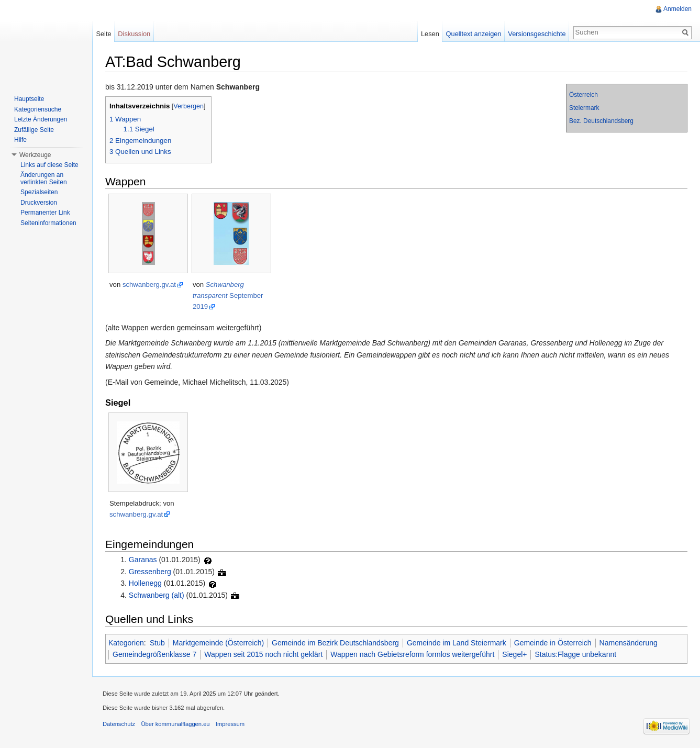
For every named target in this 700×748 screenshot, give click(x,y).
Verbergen (188, 106)
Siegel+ (514, 654)
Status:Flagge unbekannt (575, 654)
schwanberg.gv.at (149, 284)
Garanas (143, 560)
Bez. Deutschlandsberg (601, 121)
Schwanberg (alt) (157, 595)
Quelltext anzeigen (474, 34)
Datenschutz (119, 724)
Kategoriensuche (38, 109)
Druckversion (39, 203)
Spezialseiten (39, 192)
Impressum (230, 724)
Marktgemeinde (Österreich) (218, 643)
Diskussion (134, 34)
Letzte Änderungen (41, 119)
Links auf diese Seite (49, 165)
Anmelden (677, 9)
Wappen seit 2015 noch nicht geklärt (263, 654)
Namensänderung (629, 643)
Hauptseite (29, 99)
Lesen (430, 34)
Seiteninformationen (48, 223)
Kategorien (126, 643)
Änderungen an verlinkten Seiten (44, 178)
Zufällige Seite (34, 130)
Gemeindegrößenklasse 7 (154, 654)
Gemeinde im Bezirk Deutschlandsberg (335, 643)
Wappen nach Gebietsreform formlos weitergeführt (412, 654)
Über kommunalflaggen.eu (175, 724)
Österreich (584, 95)
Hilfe (20, 140)
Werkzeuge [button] (35, 155)
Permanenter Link (45, 213)
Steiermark (584, 108)
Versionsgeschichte (537, 34)
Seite (103, 34)
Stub (157, 643)
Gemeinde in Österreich (553, 643)
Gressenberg (150, 572)
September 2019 (228, 295)
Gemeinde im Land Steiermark (457, 643)
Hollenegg (145, 583)
